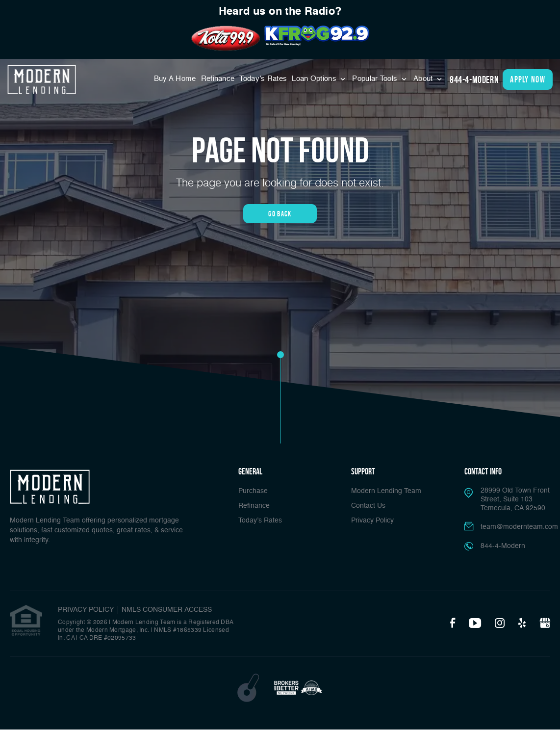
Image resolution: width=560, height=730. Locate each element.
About (424, 79)
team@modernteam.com (519, 527)
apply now (528, 79)
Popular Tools (376, 79)
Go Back (280, 214)
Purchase (253, 491)
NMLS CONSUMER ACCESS (167, 610)
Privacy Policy (372, 521)
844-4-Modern (474, 79)
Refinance (218, 79)
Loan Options (315, 79)
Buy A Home (175, 79)
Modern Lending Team (386, 491)
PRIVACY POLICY (86, 610)
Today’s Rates (263, 79)
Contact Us (368, 506)
